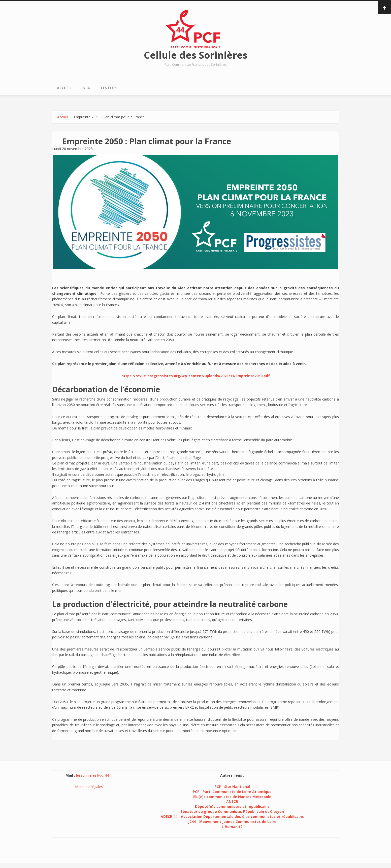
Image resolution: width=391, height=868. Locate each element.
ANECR (232, 801)
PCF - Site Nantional (232, 787)
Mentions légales (89, 787)
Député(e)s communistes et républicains (232, 806)
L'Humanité (232, 827)
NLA (86, 88)
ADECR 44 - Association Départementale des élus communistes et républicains (232, 817)
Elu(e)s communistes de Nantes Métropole (232, 797)
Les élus (109, 88)
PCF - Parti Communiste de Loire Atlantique (232, 792)
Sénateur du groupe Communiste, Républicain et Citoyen (232, 811)
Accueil (64, 88)
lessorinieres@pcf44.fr (94, 775)
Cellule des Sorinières (196, 55)
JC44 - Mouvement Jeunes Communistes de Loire (232, 822)
